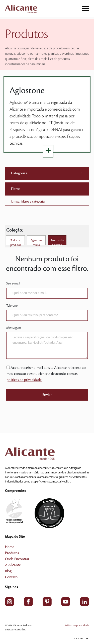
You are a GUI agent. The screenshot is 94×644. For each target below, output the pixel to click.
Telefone (12, 306)
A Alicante (13, 565)
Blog (8, 571)
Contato (11, 577)
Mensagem (14, 328)
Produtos (12, 553)
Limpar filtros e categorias (28, 202)
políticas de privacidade (24, 380)
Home (10, 547)
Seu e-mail (13, 283)
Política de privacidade (77, 625)
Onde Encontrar (17, 559)
